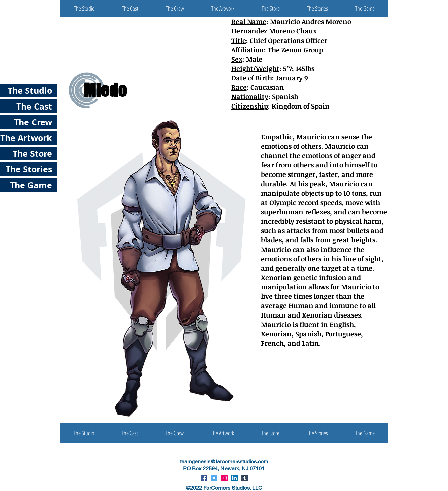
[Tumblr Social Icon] (244, 478)
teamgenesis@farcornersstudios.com (224, 461)
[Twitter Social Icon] (214, 478)
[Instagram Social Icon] (224, 478)
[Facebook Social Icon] (204, 478)
